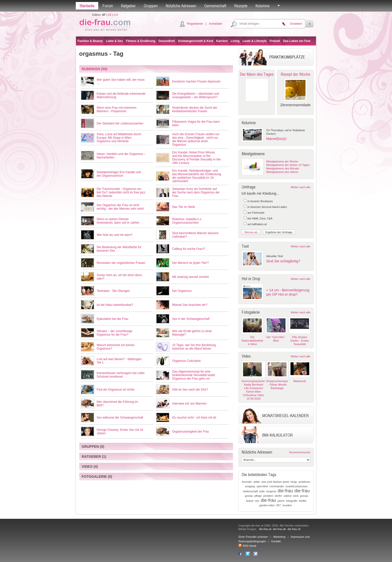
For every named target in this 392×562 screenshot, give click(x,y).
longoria (271, 491)
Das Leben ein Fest (297, 41)
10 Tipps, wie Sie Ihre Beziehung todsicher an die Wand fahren (194, 347)
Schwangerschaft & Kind (195, 41)
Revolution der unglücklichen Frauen (121, 263)
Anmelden (215, 24)
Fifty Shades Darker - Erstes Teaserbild (300, 341)
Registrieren (195, 24)
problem (268, 496)
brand (250, 501)
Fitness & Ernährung (140, 41)
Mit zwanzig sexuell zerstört (190, 277)
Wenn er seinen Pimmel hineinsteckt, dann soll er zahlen (118, 221)
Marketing (279, 537)
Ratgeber (128, 6)
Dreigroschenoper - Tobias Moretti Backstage (277, 385)
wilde (257, 482)
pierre (281, 501)
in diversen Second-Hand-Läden (267, 207)
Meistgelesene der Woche (282, 161)
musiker (287, 505)
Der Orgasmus (182, 291)
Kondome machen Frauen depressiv (196, 81)
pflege (258, 496)
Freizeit (275, 41)
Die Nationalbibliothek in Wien (252, 341)
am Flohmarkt (256, 213)
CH (116, 15)
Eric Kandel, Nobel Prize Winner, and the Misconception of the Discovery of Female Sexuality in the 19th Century (196, 158)
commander (277, 486)
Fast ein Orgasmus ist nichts (116, 390)
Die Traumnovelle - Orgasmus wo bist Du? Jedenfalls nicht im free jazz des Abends (121, 192)
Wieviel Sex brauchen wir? (190, 305)
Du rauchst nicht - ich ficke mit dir (194, 418)
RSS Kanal (247, 546)
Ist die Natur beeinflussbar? (115, 305)
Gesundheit (166, 41)
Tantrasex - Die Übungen (113, 291)
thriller (303, 501)
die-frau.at (265, 529)
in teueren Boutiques (260, 201)
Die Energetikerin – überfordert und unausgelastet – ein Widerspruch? (195, 95)
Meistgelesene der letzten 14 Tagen (288, 165)
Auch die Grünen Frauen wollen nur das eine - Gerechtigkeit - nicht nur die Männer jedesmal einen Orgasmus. (196, 139)
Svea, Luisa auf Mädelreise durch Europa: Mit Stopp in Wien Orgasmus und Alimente (119, 138)
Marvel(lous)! (276, 139)
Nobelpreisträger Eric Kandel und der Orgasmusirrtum (119, 174)
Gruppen (151, 6)
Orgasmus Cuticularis (186, 361)
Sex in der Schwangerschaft (191, 319)
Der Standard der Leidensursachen (120, 123)
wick (296, 496)
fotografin (292, 501)
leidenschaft (250, 491)
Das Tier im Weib (183, 207)
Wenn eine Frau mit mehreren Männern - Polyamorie (117, 109)
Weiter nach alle (301, 187)
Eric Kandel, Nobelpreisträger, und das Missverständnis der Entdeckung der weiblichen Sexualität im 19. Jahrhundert (196, 176)
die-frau (285, 491)
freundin (247, 482)
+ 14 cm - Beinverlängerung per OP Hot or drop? (288, 292)
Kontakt (276, 541)
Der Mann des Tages (257, 74)
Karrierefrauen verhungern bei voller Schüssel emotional (121, 375)
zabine (287, 496)
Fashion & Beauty (90, 41)
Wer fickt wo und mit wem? (115, 235)
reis (257, 501)
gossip (249, 496)
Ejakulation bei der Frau (113, 319)
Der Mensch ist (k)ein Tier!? (190, 263)
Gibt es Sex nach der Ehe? (190, 390)
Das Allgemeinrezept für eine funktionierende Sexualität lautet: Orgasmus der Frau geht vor (194, 375)
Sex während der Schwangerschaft (120, 418)
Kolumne (262, 6)
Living (235, 41)
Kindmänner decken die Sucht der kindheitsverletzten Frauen (195, 109)
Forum (108, 6)
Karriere (222, 41)
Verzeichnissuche (300, 452)
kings (294, 482)
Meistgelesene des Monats (283, 168)
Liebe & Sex (114, 41)
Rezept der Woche (295, 74)
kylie (262, 491)
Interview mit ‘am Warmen (189, 404)
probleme (304, 482)
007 (278, 505)
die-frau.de (280, 529)
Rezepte (241, 6)
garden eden (267, 505)
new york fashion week (275, 482)
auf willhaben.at (257, 224)
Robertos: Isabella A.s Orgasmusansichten (187, 221)
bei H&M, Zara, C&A (260, 218)
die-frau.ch (294, 529)
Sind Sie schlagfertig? (283, 261)
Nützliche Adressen (181, 6)
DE (110, 15)
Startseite (87, 6)
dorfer (278, 496)
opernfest (262, 486)
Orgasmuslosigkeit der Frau (190, 432)
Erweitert (296, 24)
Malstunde (300, 381)
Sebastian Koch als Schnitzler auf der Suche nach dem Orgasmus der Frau (196, 192)
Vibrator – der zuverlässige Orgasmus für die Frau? (115, 333)
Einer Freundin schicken (253, 537)
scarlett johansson (297, 486)
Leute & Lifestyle (254, 41)
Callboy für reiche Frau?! (188, 249)
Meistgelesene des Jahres (282, 172)
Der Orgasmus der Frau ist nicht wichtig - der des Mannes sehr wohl (120, 207)
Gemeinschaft (215, 6)
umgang (250, 486)
